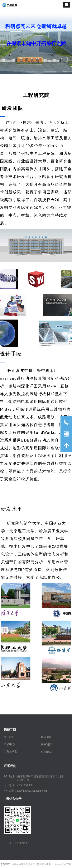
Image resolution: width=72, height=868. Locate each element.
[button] (66, 5)
